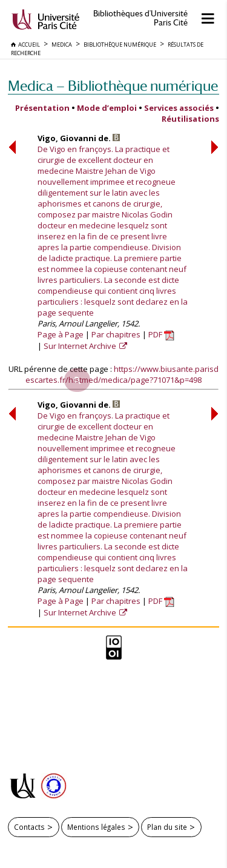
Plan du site (167, 827)
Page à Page (61, 334)
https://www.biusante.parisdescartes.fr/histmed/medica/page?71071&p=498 (122, 374)
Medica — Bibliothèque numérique (113, 86)
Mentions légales (96, 827)
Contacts (29, 827)
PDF (161, 334)
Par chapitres (116, 334)
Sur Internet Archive (81, 346)
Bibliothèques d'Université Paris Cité (140, 18)
